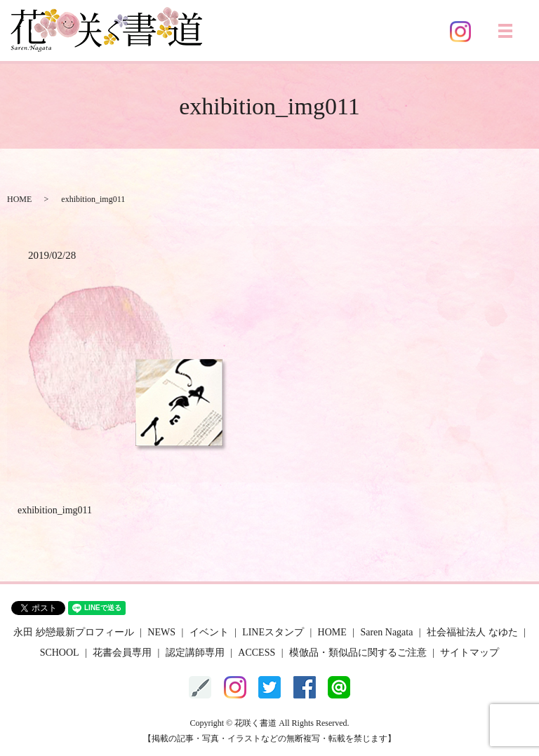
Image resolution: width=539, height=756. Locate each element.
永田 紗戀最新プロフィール (74, 632)
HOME (19, 199)
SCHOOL (60, 653)
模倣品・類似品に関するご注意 (358, 653)
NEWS (161, 632)
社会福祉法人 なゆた (472, 632)
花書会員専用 (122, 653)
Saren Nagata (386, 632)
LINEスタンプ (273, 632)
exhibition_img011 (55, 510)
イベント (209, 632)
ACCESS (257, 653)
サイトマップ (470, 653)
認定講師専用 (195, 653)
